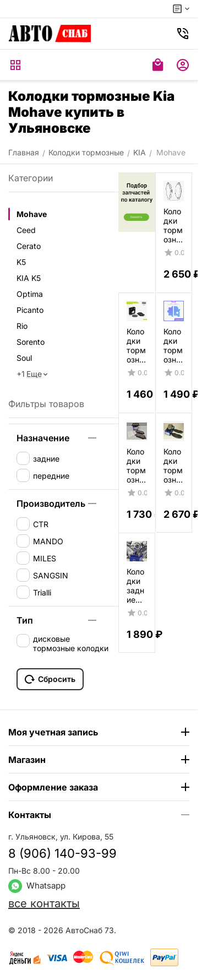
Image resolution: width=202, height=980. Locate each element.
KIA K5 (29, 278)
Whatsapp (37, 886)
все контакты (44, 903)
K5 (21, 262)
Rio (22, 326)
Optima (30, 294)
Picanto (30, 310)
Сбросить (50, 679)
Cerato (29, 246)
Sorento (31, 342)
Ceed (26, 230)
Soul (24, 358)
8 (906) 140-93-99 (62, 853)
